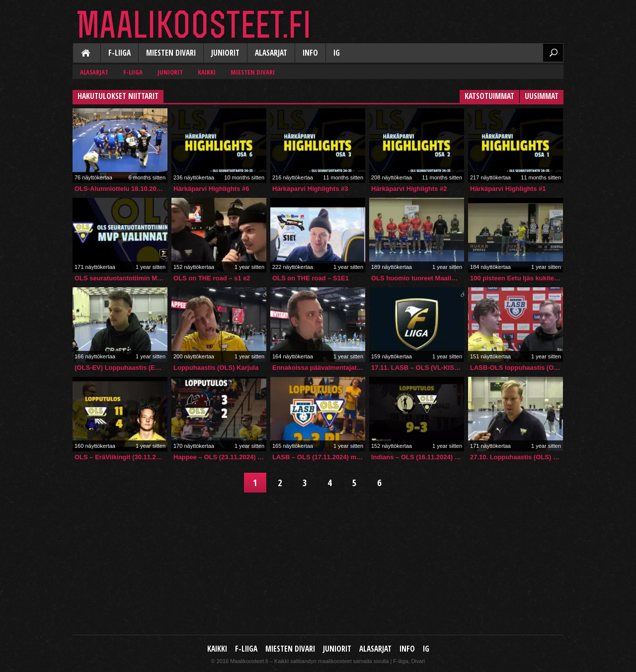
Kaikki (86, 54)
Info (310, 53)
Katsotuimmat (489, 96)
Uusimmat (542, 96)
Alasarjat (271, 53)
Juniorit (225, 53)
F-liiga (119, 53)
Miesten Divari (171, 53)
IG (337, 53)
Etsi (553, 53)
